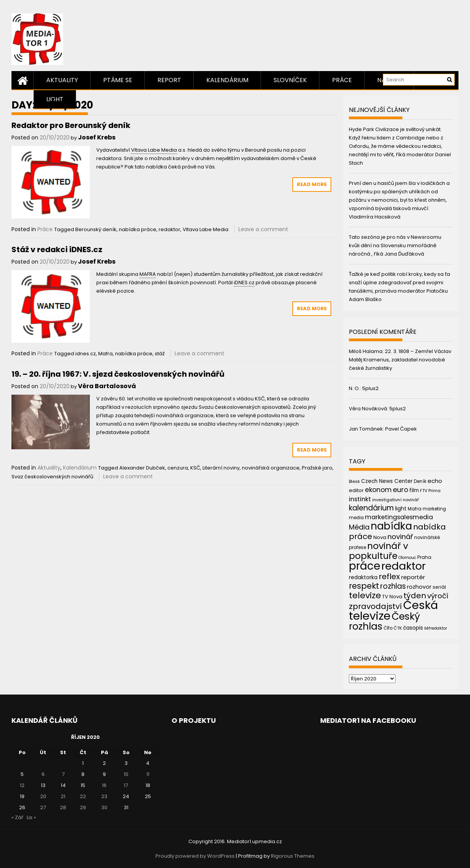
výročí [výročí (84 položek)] (438, 596)
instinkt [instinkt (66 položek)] (360, 499)
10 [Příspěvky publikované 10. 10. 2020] (126, 774)
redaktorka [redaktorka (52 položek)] (363, 577)
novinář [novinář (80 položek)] (400, 537)
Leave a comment (263, 229)
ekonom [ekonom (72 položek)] (378, 490)
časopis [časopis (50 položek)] (413, 628)
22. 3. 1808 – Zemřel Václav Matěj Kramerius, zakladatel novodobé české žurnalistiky (400, 360)
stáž (160, 354)
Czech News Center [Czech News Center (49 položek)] (387, 481)
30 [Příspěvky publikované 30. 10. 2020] (104, 807)
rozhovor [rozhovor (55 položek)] (419, 587)
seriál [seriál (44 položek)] (439, 587)
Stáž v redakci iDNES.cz (57, 249)
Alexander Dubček (142, 468)
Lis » (31, 817)
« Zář (17, 817)
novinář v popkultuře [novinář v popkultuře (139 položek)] (378, 551)
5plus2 (370, 388)
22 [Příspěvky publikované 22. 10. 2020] (83, 796)
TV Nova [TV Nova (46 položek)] (392, 597)
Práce (342, 80)
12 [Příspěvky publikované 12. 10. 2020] (22, 785)
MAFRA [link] (148, 274)
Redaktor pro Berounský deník (71, 125)
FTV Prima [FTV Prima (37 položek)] (430, 491)
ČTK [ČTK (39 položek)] (398, 628)
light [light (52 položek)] (401, 508)
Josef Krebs (97, 137)
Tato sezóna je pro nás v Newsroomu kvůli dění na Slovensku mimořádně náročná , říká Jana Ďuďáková (395, 245)
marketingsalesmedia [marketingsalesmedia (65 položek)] (399, 517)
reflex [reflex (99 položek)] (389, 577)
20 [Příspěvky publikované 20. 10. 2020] (43, 796)
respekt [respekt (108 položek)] (364, 586)
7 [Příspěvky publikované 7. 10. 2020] (63, 774)
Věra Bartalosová (107, 386)
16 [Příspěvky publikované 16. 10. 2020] (104, 785)
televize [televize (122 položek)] (365, 595)
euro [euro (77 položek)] (400, 490)
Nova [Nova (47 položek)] (380, 537)
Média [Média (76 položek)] (359, 527)
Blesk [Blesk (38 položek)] (354, 481)
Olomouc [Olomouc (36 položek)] (407, 558)
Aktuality (62, 80)
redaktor (169, 229)
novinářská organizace (271, 468)
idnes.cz (86, 354)
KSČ (195, 468)
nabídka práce (138, 229)
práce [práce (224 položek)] (365, 566)
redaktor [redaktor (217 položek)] (404, 566)
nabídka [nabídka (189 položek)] (391, 526)
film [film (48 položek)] (414, 490)
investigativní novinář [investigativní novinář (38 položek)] (395, 500)
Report (169, 80)
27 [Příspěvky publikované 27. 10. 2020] (43, 807)
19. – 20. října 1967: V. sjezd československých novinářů (118, 374)
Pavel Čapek (401, 429)
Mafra (105, 354)
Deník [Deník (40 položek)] (420, 481)
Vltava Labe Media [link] (154, 150)
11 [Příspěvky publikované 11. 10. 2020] (148, 774)
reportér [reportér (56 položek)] (413, 577)
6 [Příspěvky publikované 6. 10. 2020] (43, 774)
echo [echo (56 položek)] (435, 481)
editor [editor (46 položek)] (356, 490)
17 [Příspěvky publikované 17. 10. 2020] (126, 785)
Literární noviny (221, 468)
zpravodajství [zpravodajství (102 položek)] (375, 606)
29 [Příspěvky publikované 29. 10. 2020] (83, 807)
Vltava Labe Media (206, 229)
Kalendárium (227, 80)
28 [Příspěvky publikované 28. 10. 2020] (63, 807)
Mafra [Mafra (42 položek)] (415, 509)
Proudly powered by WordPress (195, 856)
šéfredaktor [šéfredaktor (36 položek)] (436, 628)
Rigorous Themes (293, 856)
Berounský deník (96, 229)
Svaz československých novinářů (52, 477)
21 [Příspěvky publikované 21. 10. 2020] (63, 796)
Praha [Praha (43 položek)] (424, 557)
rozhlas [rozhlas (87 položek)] (393, 586)
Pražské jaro (317, 468)
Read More (312, 184)
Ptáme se (118, 80)
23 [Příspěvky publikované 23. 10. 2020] (104, 796)
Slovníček (290, 80)
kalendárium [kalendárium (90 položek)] (371, 508)
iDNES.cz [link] (244, 283)
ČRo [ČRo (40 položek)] (388, 628)
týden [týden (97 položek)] (415, 596)
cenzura (178, 468)
